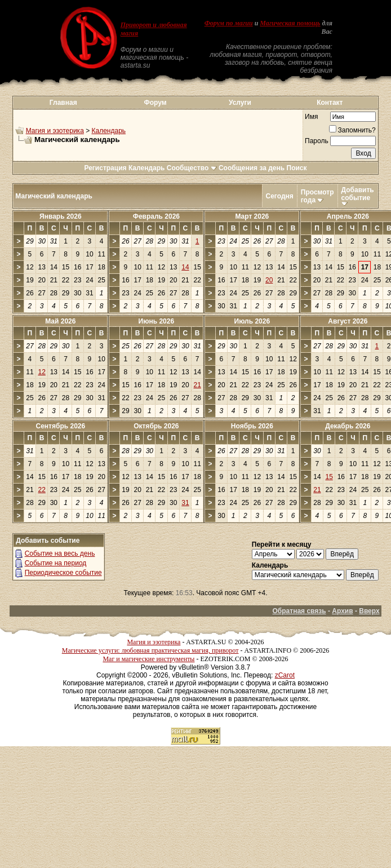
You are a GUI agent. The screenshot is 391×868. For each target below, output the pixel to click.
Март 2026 (252, 216)
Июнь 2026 (157, 321)
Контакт (330, 103)
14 (185, 267)
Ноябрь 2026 (252, 426)
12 (41, 372)
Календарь (109, 131)
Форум (155, 103)
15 (329, 477)
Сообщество (192, 168)
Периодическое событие (63, 573)
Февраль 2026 (156, 216)
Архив (342, 611)
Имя (311, 117)
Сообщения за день (252, 168)
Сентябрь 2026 (61, 426)
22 (41, 490)
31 (185, 503)
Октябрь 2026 (156, 426)
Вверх (369, 611)
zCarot (285, 675)
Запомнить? (352, 130)
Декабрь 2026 (348, 426)
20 (269, 280)
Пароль (317, 141)
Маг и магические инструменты (148, 659)
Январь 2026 (61, 216)
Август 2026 (348, 321)
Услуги (240, 103)
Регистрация (105, 168)
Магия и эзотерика (55, 131)
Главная (63, 103)
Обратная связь (299, 611)
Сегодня (280, 196)
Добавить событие (358, 194)
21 (197, 385)
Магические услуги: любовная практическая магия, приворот (150, 650)
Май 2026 (60, 321)
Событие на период (56, 563)
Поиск (297, 168)
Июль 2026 (252, 321)
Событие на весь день (60, 553)
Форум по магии (229, 23)
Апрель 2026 (348, 216)
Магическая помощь (290, 23)
